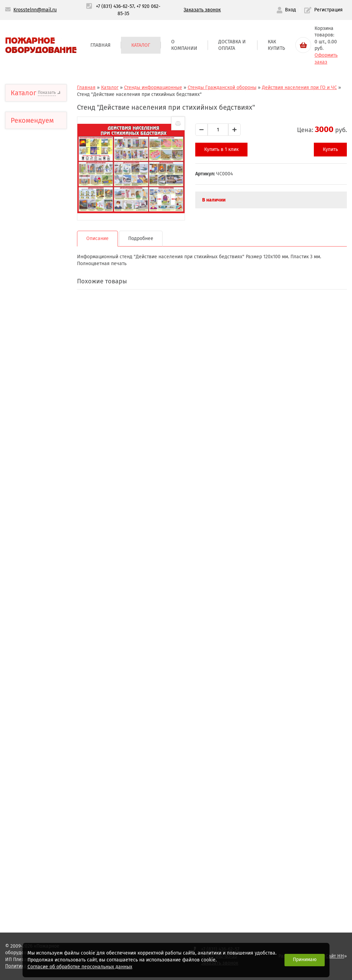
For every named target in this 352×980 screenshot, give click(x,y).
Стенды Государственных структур (38, 352)
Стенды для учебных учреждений (41, 440)
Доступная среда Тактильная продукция (44, 203)
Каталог (141, 45)
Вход (286, 10)
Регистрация (323, 10)
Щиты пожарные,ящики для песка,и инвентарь (43, 603)
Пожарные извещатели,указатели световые (45, 861)
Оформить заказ (326, 59)
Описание (114, 233)
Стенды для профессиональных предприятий (40, 417)
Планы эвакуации (38, 244)
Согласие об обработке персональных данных (80, 967)
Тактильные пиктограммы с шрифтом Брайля (38, 116)
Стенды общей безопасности (34, 330)
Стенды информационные (38, 263)
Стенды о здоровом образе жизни (40, 472)
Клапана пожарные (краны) (40, 645)
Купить (330, 149)
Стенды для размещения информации (32, 287)
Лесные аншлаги (37, 455)
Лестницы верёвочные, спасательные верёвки (33, 758)
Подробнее (157, 233)
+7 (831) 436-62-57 (115, 6)
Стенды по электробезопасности (43, 491)
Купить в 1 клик (231, 149)
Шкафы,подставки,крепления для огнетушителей (47, 562)
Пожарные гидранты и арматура (42, 705)
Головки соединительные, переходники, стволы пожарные (43, 675)
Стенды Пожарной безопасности (38, 310)
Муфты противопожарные (39, 728)
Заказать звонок (202, 10)
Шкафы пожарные (39, 581)
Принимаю (305, 960)
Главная (100, 45)
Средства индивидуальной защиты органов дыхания (37, 796)
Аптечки (25, 139)
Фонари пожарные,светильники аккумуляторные (46, 830)
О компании (184, 45)
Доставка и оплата (232, 45)
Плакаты (28, 507)
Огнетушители (34, 520)
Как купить (276, 45)
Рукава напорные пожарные (37, 539)
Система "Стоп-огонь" (42, 883)
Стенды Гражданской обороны (42, 375)
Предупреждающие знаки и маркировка (41, 225)
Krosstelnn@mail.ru (35, 10)
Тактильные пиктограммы (32, 158)
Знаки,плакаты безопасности (34, 180)
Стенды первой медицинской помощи (43, 394)
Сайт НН (335, 956)
